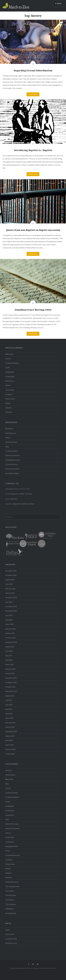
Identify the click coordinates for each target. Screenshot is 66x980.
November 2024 (11, 598)
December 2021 (11, 678)
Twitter (21, 494)
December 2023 (11, 606)
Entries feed (10, 934)
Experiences (10, 381)
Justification (10, 842)
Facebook (14, 494)
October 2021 (10, 687)
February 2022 (10, 669)
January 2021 (10, 727)
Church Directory (12, 464)
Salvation (9, 408)
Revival (8, 403)
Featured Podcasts (12, 469)
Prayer (8, 851)
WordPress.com (50, 968)
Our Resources (11, 433)
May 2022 (9, 656)
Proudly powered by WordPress (21, 968)
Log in (8, 930)
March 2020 (10, 745)
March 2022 (10, 664)
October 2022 (10, 638)
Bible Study (9, 354)
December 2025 (11, 571)
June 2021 (9, 705)
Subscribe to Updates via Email (23, 504)
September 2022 (11, 642)
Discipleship (10, 372)
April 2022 (9, 660)
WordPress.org (11, 943)
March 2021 (10, 718)
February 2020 (10, 749)
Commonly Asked (12, 451)
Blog (7, 447)
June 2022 (9, 651)
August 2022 (10, 647)
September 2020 (11, 731)
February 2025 (10, 589)
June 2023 (9, 615)
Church (8, 359)
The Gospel (10, 891)
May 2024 (9, 602)
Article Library (10, 775)
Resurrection (10, 399)
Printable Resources (13, 460)
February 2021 (10, 723)
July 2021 (9, 700)
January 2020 (10, 754)
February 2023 (10, 629)
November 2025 (11, 575)
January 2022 (10, 673)
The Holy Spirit (11, 895)
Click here (14, 499)
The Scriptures (11, 904)
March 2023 (10, 624)
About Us (9, 770)
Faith (7, 820)
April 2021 (9, 714)
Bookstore (9, 429)
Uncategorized (11, 913)
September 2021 (11, 691)
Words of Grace (11, 442)
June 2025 (9, 584)
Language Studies (12, 846)
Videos (8, 438)
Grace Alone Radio (12, 473)
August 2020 (10, 736)
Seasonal (9, 412)
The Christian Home (12, 886)
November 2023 (11, 611)
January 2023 (10, 633)
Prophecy (9, 394)
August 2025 (10, 580)
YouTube (29, 494)
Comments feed (11, 939)
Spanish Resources (12, 882)
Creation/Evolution (12, 363)
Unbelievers (10, 909)
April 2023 (9, 620)
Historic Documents (13, 455)
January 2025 (10, 593)
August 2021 (10, 696)
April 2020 (9, 740)
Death (8, 368)
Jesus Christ (10, 390)
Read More (33, 94)
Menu (59, 3)
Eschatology (10, 377)
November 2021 (11, 682)
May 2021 (9, 709)
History (8, 385)
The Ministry (10, 900)
